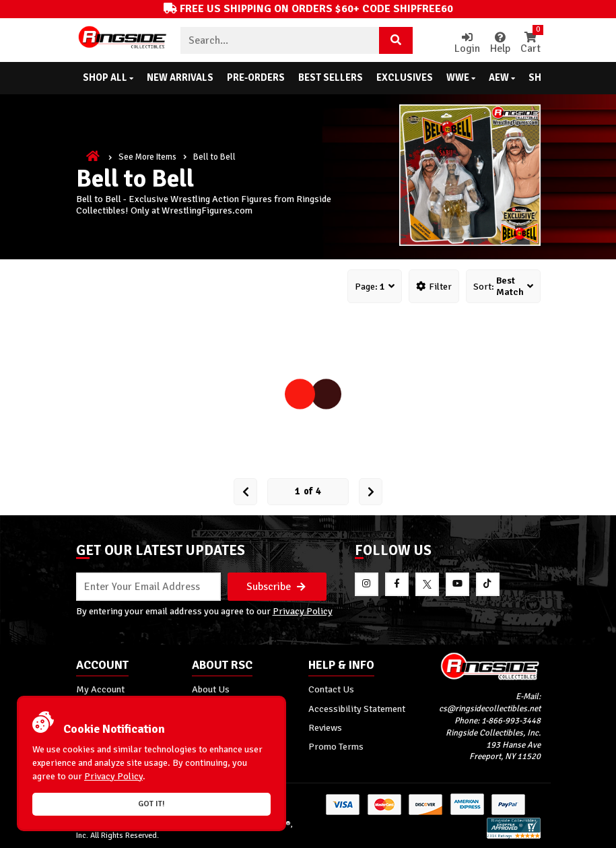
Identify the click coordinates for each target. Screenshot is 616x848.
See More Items (147, 157)
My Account (100, 689)
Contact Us (331, 689)
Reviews (325, 727)
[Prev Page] (245, 491)
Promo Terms (336, 746)
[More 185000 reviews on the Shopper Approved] (514, 836)
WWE (461, 77)
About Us (211, 689)
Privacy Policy (303, 611)
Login (467, 43)
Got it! (151, 804)
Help (500, 43)
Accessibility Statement (357, 709)
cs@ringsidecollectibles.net (490, 709)
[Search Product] (396, 40)
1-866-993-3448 (511, 721)
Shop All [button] (108, 77)
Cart (531, 43)
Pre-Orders (256, 77)
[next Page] (371, 491)
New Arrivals (180, 77)
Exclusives (405, 77)
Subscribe (276, 587)
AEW (502, 77)
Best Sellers (331, 77)
